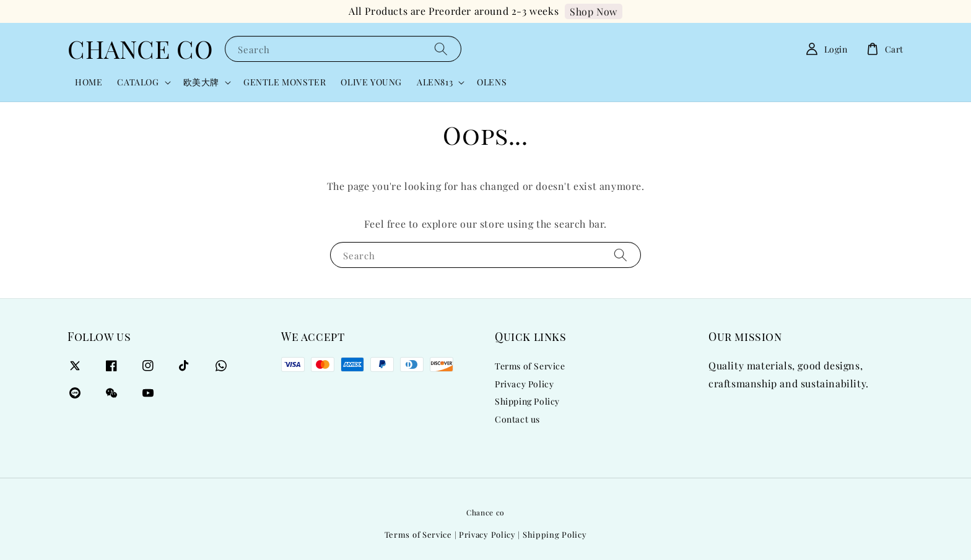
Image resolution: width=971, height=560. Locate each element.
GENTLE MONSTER (285, 82)
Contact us (517, 419)
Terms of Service (530, 366)
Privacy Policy (524, 384)
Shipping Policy (527, 401)
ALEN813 (435, 82)
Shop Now (594, 11)
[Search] (441, 49)
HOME (89, 82)
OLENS (492, 82)
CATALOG (138, 82)
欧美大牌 (201, 82)
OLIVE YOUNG (371, 82)
